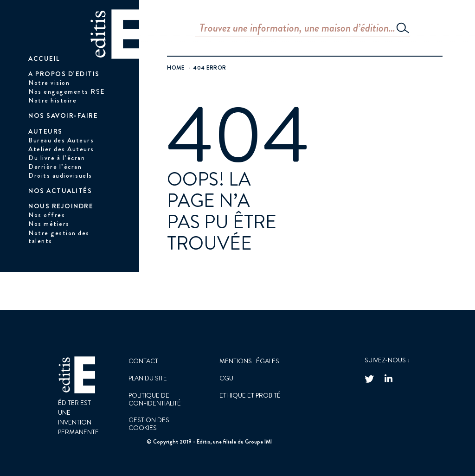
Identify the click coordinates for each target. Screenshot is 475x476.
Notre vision (49, 83)
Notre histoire (52, 100)
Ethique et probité (250, 395)
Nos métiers (49, 224)
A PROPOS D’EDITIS (64, 74)
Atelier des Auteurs (61, 149)
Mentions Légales (249, 361)
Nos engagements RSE (67, 91)
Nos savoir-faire (63, 116)
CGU (226, 378)
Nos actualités (60, 191)
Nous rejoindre (61, 206)
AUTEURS (45, 131)
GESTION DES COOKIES (149, 424)
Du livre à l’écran (57, 158)
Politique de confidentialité (155, 399)
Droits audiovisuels (60, 175)
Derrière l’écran (55, 167)
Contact (143, 361)
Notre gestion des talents (59, 237)
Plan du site (148, 378)
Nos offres (47, 215)
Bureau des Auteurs (61, 140)
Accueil (44, 58)
